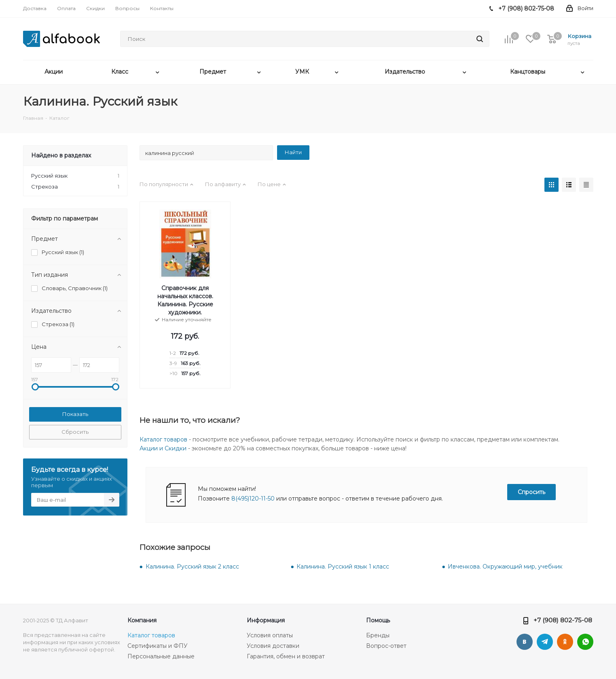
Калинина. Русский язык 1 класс (343, 567)
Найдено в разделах (61, 155)
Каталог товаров (163, 439)
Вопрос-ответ (386, 646)
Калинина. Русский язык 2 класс (192, 567)
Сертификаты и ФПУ (158, 646)
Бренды (378, 635)
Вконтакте (525, 642)
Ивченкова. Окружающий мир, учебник (505, 567)
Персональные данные (161, 656)
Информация (266, 620)
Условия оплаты (270, 635)
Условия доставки (273, 646)
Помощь (378, 620)
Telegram (545, 642)
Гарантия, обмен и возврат (286, 656)
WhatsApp (585, 642)
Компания (142, 620)
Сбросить (75, 432)
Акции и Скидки (163, 448)
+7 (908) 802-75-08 (563, 620)
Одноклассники (565, 642)
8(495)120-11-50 (253, 499)
